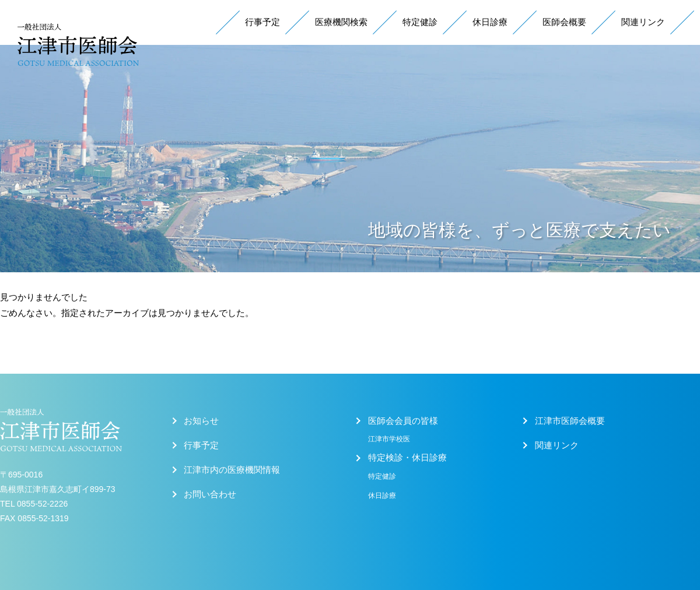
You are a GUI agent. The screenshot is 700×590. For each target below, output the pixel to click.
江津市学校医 (389, 439)
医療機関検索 (341, 22)
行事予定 (262, 22)
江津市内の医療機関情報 (232, 470)
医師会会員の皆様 (403, 421)
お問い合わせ (210, 494)
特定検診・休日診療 (407, 458)
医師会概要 (564, 22)
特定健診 (420, 22)
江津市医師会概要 (570, 421)
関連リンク (643, 22)
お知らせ (201, 421)
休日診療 (490, 22)
